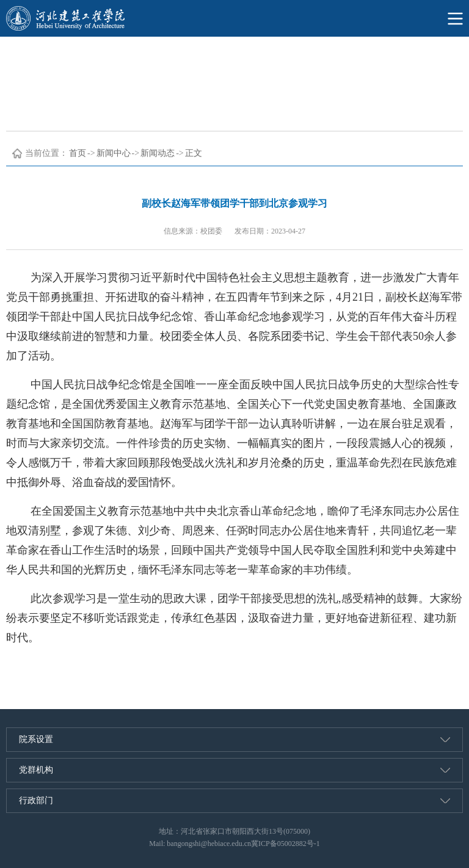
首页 (78, 153)
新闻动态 (158, 153)
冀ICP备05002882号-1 (285, 844)
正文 (194, 153)
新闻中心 (114, 153)
